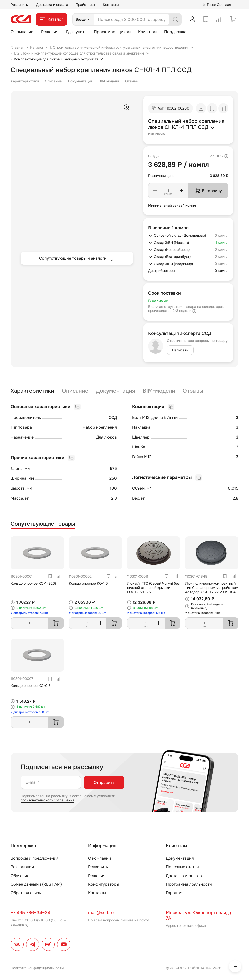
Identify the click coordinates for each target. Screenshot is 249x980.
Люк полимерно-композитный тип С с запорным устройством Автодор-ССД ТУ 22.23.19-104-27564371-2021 (212, 590)
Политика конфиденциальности (37, 968)
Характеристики (25, 81)
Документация (80, 81)
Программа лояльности (189, 884)
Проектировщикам (112, 32)
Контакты (111, 5)
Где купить (76, 32)
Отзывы (132, 81)
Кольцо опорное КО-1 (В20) (33, 583)
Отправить (104, 782)
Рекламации (22, 867)
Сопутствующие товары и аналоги (77, 258)
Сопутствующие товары (43, 524)
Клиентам (147, 32)
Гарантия (175, 893)
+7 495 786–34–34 (30, 913)
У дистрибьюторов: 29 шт (87, 613)
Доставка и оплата (52, 5)
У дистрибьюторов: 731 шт (29, 613)
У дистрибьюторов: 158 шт (30, 712)
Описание (53, 81)
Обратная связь (26, 893)
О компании (22, 32)
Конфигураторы (104, 884)
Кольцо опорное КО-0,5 (31, 686)
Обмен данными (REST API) (36, 884)
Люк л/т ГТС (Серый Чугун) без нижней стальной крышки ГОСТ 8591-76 (153, 588)
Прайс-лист (85, 5)
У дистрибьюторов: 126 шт (146, 613)
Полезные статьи (182, 867)
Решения (50, 32)
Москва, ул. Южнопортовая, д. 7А (199, 915)
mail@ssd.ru (101, 913)
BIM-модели (109, 81)
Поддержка (175, 32)
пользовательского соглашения (47, 800)
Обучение (20, 876)
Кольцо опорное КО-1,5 (88, 583)
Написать (180, 350)
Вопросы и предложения (35, 858)
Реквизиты (20, 5)
